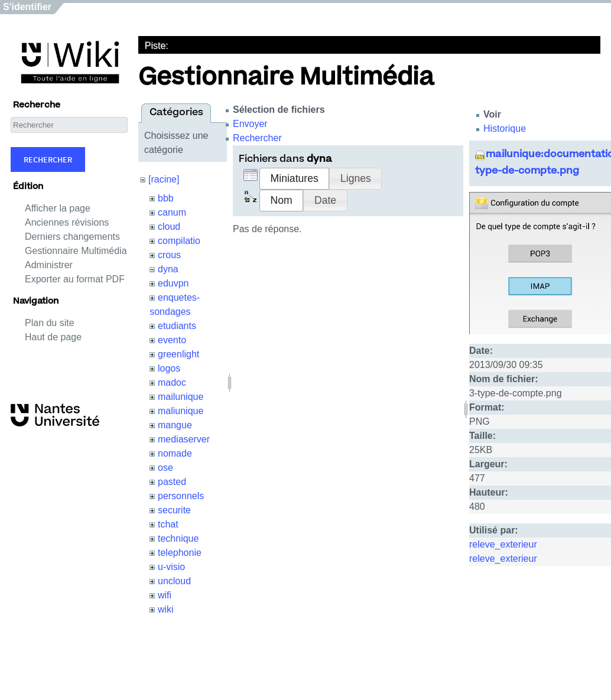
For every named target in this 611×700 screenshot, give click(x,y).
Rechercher (48, 159)
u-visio (171, 567)
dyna (168, 269)
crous (169, 255)
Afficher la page (58, 208)
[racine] (164, 179)
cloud (169, 227)
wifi (165, 595)
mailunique (181, 397)
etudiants (177, 326)
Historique (505, 128)
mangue (175, 425)
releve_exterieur (503, 544)
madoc (172, 382)
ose (165, 468)
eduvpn (173, 283)
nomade (175, 453)
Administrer (49, 265)
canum (172, 212)
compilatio (179, 241)
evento (172, 340)
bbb (166, 198)
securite (174, 510)
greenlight (178, 354)
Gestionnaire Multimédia (76, 251)
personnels (181, 496)
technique (178, 538)
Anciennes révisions (67, 222)
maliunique (181, 411)
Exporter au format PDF (75, 279)
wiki (166, 609)
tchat (168, 524)
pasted (172, 482)
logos (169, 368)
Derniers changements (72, 237)
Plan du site (50, 323)
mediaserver (184, 439)
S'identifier (27, 7)
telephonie (180, 553)
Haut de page (53, 337)
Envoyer (250, 124)
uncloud (174, 581)
